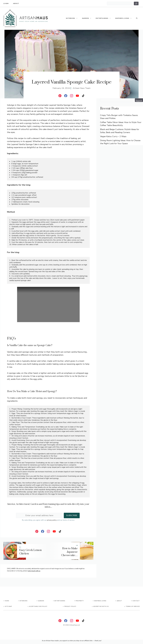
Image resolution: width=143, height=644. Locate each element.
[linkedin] (60, 96)
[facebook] (66, 96)
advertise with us (101, 606)
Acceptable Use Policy (38, 606)
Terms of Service (133, 606)
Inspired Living (125, 18)
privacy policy (52, 520)
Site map (8, 606)
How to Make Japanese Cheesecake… (69, 552)
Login (6, 3)
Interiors (73, 18)
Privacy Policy (70, 606)
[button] (77, 18)
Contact (136, 601)
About (16, 3)
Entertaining (104, 18)
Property (80, 601)
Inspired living (100, 601)
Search (139, 101)
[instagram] (72, 96)
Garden (88, 18)
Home (7, 601)
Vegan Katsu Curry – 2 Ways (113, 136)
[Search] (136, 3)
